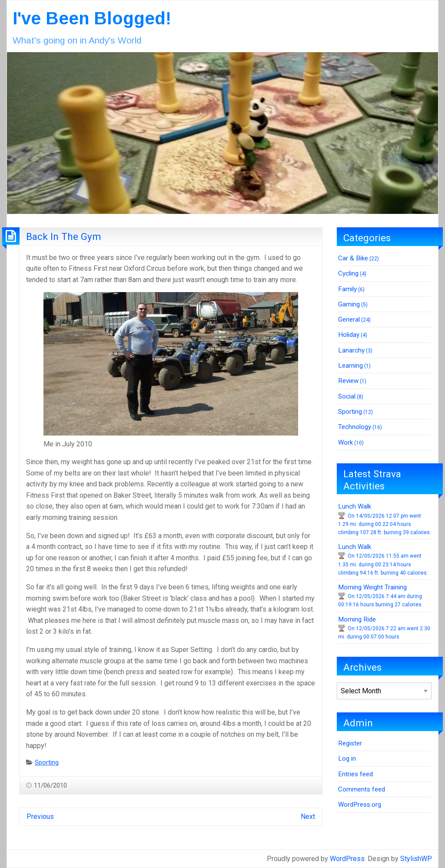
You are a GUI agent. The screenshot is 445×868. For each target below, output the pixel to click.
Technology (355, 427)
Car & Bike (353, 258)
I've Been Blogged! (92, 18)
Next (308, 816)
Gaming (349, 304)
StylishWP (416, 859)
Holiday (349, 335)
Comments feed (362, 789)
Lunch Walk (355, 506)
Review (348, 381)
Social (347, 396)
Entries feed (355, 774)
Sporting (47, 763)
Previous (40, 816)
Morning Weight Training (372, 587)
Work (345, 442)
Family (347, 289)
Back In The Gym (64, 236)
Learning (350, 366)
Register (350, 743)
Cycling (348, 273)
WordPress (347, 859)
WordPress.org (360, 805)
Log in (347, 758)
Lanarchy (351, 350)
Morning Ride (357, 619)
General (349, 319)
